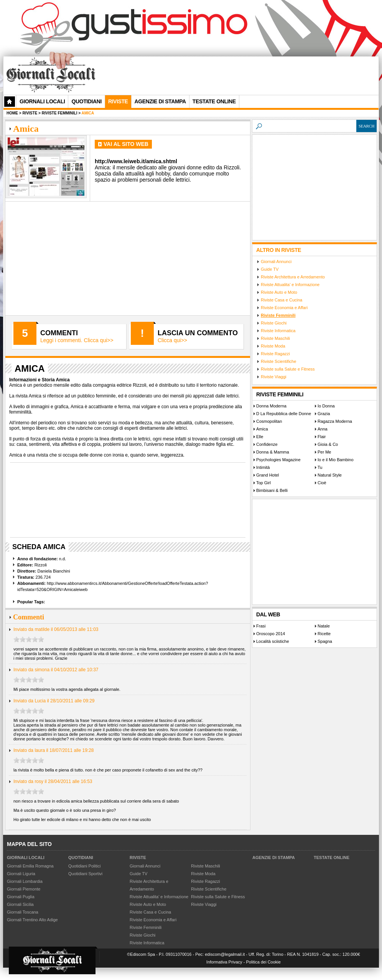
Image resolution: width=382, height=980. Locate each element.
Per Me (324, 452)
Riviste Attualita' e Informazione (290, 285)
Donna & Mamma (273, 452)
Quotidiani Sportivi (85, 874)
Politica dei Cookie (263, 962)
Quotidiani (86, 101)
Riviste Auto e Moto (279, 292)
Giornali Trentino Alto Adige (32, 920)
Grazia (324, 414)
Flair (322, 437)
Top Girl (263, 483)
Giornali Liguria (21, 874)
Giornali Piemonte (24, 889)
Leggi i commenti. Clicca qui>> (77, 340)
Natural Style (330, 475)
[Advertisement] (198, 112)
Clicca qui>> (172, 340)
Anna (323, 429)
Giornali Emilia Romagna (30, 866)
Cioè (322, 483)
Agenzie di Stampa (274, 857)
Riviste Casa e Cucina (282, 300)
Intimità (263, 467)
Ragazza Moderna (335, 421)
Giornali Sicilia (20, 904)
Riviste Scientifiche (278, 361)
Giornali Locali (42, 101)
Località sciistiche (273, 641)
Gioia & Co (328, 444)
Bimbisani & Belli (272, 490)
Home (12, 113)
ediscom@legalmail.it (225, 954)
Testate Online (332, 857)
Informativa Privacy (224, 962)
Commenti (59, 333)
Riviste (138, 857)
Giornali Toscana (23, 912)
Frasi (261, 626)
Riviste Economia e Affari (284, 308)
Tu (320, 467)
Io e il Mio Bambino (336, 460)
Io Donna (326, 406)
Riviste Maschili (275, 338)
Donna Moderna (271, 406)
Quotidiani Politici (84, 866)
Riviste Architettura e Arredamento (293, 277)
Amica (262, 429)
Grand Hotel (268, 475)
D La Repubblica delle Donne (284, 414)
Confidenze (267, 444)
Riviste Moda (273, 346)
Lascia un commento (198, 333)
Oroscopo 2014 (271, 634)
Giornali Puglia (21, 897)
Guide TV (270, 269)
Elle (260, 437)
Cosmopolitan (269, 421)
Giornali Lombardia (25, 881)
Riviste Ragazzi (275, 354)
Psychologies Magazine (278, 460)
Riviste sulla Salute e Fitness (288, 369)
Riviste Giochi (274, 323)
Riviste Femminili (278, 315)
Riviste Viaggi (273, 377)
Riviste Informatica (278, 331)
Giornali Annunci (276, 262)
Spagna (325, 641)
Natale (324, 626)
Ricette (324, 634)
